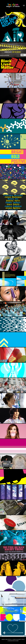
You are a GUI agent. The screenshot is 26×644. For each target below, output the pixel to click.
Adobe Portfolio (8, 639)
